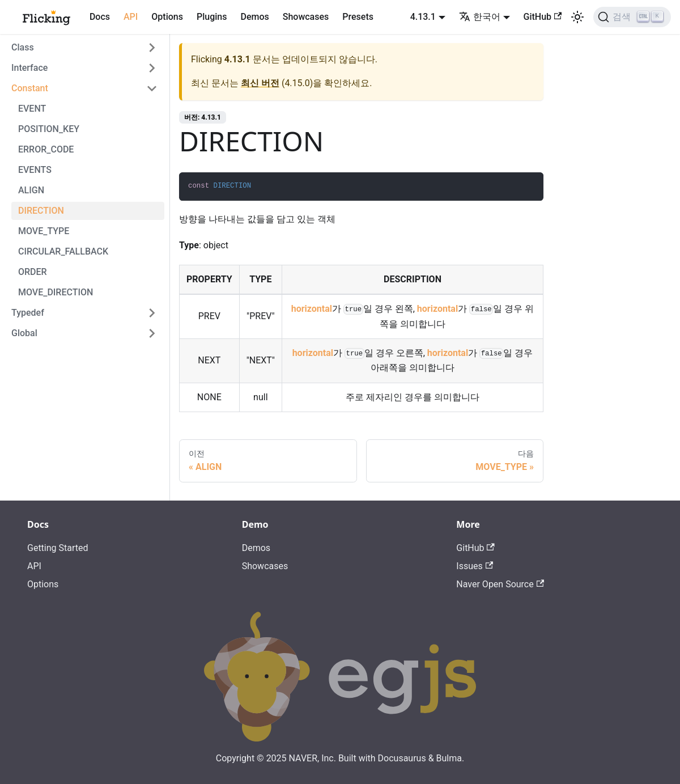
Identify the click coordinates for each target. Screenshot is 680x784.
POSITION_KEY (49, 129)
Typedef (28, 313)
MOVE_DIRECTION (56, 292)
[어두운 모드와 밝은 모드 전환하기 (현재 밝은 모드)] (577, 17)
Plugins (212, 17)
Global (24, 333)
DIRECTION (41, 211)
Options (167, 17)
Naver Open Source (500, 584)
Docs (100, 17)
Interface (29, 68)
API (131, 17)
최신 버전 (260, 83)
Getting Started (58, 548)
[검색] (632, 17)
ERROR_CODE (46, 149)
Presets (358, 17)
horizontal (312, 309)
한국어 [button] (480, 17)
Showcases (306, 17)
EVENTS (35, 170)
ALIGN (31, 190)
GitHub (543, 17)
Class (23, 47)
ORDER (33, 272)
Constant (30, 88)
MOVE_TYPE (44, 231)
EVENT (32, 109)
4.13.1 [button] (423, 17)
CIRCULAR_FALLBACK (63, 251)
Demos (254, 17)
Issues (475, 566)
